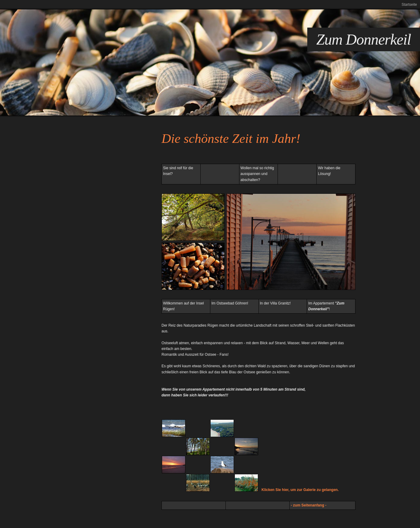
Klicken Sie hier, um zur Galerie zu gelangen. (300, 490)
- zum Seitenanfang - (309, 505)
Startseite (409, 5)
